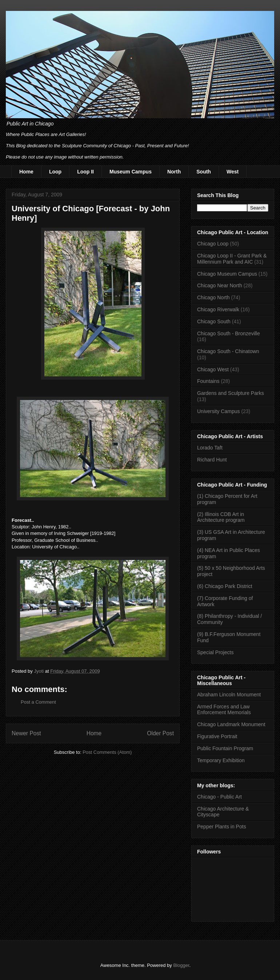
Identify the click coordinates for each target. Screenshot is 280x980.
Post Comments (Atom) (107, 752)
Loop (55, 172)
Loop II (85, 172)
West (233, 172)
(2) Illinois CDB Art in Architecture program (221, 517)
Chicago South (214, 321)
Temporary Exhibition (221, 760)
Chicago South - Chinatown (228, 351)
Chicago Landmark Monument (231, 724)
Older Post (160, 733)
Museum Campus (131, 172)
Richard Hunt (212, 460)
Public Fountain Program (225, 748)
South (204, 172)
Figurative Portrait (217, 736)
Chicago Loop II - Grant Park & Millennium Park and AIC (232, 259)
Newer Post (26, 733)
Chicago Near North (220, 285)
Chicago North (213, 297)
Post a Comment (38, 702)
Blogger (181, 965)
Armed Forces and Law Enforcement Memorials (224, 710)
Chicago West (213, 369)
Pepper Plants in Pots (222, 827)
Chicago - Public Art (219, 797)
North (174, 172)
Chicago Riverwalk (218, 309)
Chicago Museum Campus (227, 274)
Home (26, 172)
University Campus (218, 411)
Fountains (208, 381)
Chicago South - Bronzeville (229, 333)
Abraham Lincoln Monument (229, 695)
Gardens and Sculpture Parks (231, 393)
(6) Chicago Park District (225, 586)
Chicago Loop (213, 244)
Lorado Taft (210, 448)
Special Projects (215, 652)
